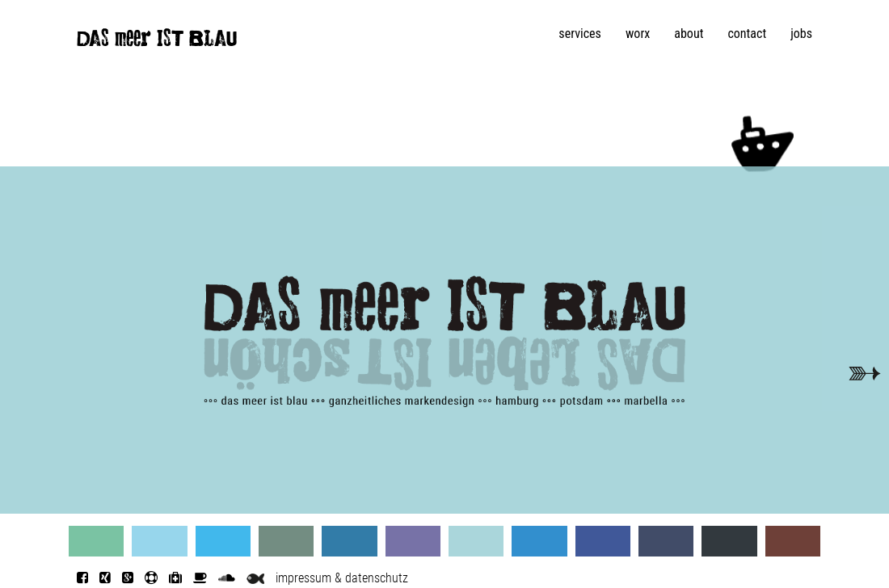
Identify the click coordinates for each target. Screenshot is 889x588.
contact (747, 34)
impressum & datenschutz (342, 578)
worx (638, 34)
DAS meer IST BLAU (157, 42)
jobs (801, 34)
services (580, 34)
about (689, 34)
